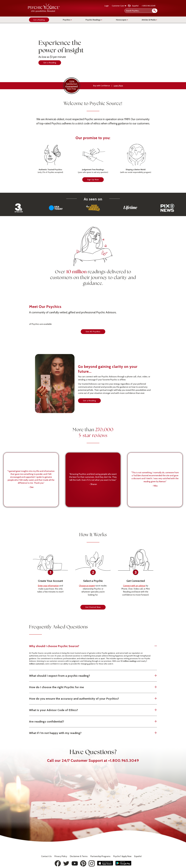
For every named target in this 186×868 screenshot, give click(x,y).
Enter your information (48, 590)
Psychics (67, 20)
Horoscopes (122, 20)
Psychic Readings (94, 20)
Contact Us (46, 856)
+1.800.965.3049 (148, 6)
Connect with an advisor (134, 590)
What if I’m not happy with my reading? (87, 737)
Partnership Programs (100, 856)
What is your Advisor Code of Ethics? (87, 714)
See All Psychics (93, 332)
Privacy (61, 856)
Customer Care (119, 6)
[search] (155, 11)
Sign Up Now (93, 184)
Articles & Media (149, 20)
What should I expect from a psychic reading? (87, 680)
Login (107, 6)
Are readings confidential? (87, 726)
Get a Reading (50, 63)
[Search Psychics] (141, 11)
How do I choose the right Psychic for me (87, 691)
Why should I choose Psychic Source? (87, 650)
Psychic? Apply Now (122, 856)
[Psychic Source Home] (44, 12)
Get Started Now (93, 612)
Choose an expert (87, 590)
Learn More (118, 86)
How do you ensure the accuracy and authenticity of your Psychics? (87, 703)
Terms (79, 856)
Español (135, 6)
